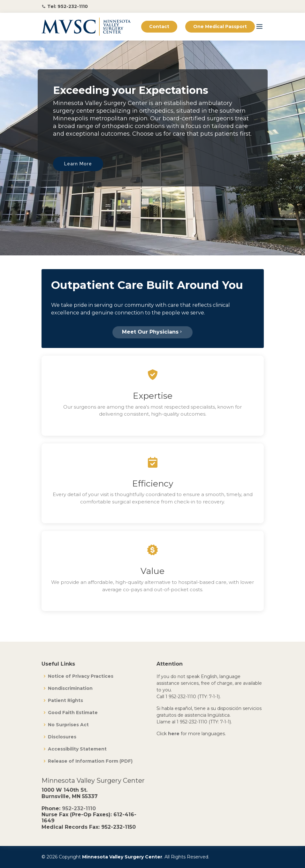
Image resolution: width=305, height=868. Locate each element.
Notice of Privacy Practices (81, 676)
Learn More (78, 164)
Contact (159, 26)
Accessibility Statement (77, 749)
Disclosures (62, 737)
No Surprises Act (68, 725)
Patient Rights (65, 700)
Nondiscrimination (70, 688)
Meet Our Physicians (152, 332)
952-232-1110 (79, 808)
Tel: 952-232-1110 (68, 6)
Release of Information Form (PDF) (90, 761)
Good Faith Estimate (73, 713)
